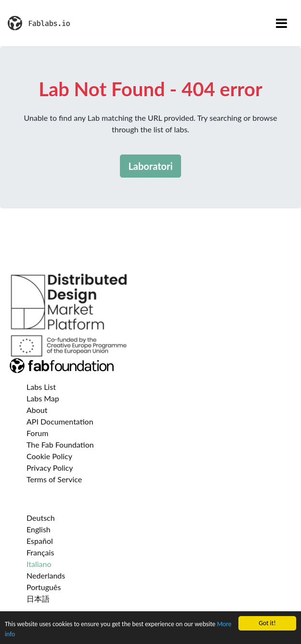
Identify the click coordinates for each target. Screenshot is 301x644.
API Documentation (60, 421)
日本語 (38, 599)
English (39, 529)
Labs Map (43, 398)
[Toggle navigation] (281, 23)
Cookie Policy (49, 456)
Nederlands (46, 575)
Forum (37, 433)
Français (40, 552)
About (37, 410)
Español (40, 541)
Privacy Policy (50, 468)
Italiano (39, 564)
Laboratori (150, 166)
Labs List (41, 387)
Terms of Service (54, 479)
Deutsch (41, 518)
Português (44, 587)
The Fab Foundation (60, 444)
